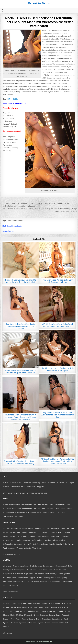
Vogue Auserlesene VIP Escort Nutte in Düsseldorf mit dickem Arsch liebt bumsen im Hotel (57, 415)
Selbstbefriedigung (40, 544)
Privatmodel (20, 512)
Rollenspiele (8, 544)
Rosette (32, 619)
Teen (63, 512)
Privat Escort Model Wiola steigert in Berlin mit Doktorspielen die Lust (57, 281)
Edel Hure (37, 505)
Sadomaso (18, 544)
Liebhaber (31, 611)
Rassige (25, 619)
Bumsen (45, 603)
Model (63, 509)
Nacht (13, 615)
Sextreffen (35, 582)
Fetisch (12, 536)
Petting (48, 540)
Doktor (13, 607)
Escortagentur (20, 570)
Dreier (69, 603)
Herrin (67, 607)
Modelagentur (64, 574)
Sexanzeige (8, 582)
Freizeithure (60, 505)
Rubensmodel (54, 512)
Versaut (20, 548)
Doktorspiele (15, 533)
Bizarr (24, 529)
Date (70, 566)
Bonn (19, 483)
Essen (43, 483)
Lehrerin (50, 509)
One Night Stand (10, 578)
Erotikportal (8, 570)
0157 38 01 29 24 (13, 99)
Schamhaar (46, 619)
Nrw (23, 487)
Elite (19, 607)
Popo (13, 619)
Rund (38, 619)
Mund (67, 611)
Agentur (16, 566)
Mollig (61, 611)
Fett (32, 607)
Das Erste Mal (55, 603)
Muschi (6, 615)
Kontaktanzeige (51, 574)
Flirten (26, 536)
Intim (13, 540)
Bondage (46, 529)
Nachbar (20, 615)
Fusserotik (55, 536)
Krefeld (6, 487)
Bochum (13, 483)
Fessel (6, 536)
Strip (65, 544)
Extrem (61, 533)
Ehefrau (45, 505)
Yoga (34, 548)
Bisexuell (37, 603)
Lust (38, 611)
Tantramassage (9, 548)
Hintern (6, 540)
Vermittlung (67, 582)
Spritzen (23, 623)
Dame (6, 505)
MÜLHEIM (43, 493)
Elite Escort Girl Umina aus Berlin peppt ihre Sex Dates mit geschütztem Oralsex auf (21, 372)
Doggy (6, 533)
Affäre (5, 592)
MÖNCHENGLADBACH (17, 493)
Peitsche (41, 540)
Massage (27, 540)
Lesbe (57, 509)
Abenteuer (7, 566)
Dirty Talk (70, 529)
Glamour (53, 607)
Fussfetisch (65, 536)
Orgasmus (44, 615)
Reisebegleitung (49, 578)
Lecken (19, 540)
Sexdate (16, 582)
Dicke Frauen (15, 505)
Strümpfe (16, 554)
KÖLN (5, 493)
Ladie (43, 509)
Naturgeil (28, 615)
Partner (52, 615)
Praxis (39, 578)
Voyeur (40, 623)
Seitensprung (62, 578)
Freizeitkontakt (60, 570)
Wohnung (7, 585)
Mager (49, 611)
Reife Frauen (42, 512)
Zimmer (15, 585)
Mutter (69, 509)
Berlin (6, 483)
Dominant (32, 533)
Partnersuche (23, 578)
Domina (24, 533)
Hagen (71, 483)
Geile (41, 607)
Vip (34, 623)
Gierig (46, 607)
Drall (63, 603)
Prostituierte (31, 512)
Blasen (31, 529)
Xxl (66, 623)
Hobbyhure (16, 509)
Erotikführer (13, 592)
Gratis (61, 607)
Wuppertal (41, 487)
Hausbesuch (18, 574)
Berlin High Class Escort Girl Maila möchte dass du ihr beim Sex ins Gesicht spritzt (20, 281)
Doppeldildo (42, 533)
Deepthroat (55, 529)
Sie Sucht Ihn (45, 582)
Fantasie (69, 533)
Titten (29, 623)
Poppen (32, 578)
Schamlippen (57, 619)
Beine (20, 603)
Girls (68, 505)
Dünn (10, 633)
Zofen (40, 548)
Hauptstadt (8, 574)
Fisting (19, 536)
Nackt (34, 540)
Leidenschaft (20, 611)
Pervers (6, 619)
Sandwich (28, 544)
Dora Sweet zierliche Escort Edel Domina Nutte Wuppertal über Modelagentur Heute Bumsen (20, 326)
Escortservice (32, 570)
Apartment (25, 566)
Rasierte (63, 540)
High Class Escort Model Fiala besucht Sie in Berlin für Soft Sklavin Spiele (58, 369)
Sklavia (52, 544)
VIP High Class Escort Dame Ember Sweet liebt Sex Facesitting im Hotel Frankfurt (57, 325)
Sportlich (14, 623)
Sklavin (59, 544)
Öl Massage (7, 554)
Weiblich (54, 623)
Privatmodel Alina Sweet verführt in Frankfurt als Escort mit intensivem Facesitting (21, 462)
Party (58, 615)
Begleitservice (49, 566)
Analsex (6, 529)
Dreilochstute (26, 505)
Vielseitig (28, 548)
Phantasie (66, 615)
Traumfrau (19, 516)
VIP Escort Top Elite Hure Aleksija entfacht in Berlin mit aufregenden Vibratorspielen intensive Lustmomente (58, 461)
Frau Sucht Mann (46, 570)
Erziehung (53, 533)
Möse (5, 633)
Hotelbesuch (39, 574)
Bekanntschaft (61, 566)
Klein (12, 611)
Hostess (36, 509)
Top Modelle (8, 516)
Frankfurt (51, 483)
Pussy (18, 619)
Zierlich (6, 627)
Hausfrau (7, 509)
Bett (25, 603)
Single (66, 619)
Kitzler (6, 611)
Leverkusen (15, 487)
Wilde (62, 623)
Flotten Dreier (35, 536)
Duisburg (36, 483)
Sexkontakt (25, 582)
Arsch (14, 603)
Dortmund (27, 483)
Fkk (36, 607)
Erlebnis (25, 607)
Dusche (6, 607)
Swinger (71, 544)
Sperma (6, 623)
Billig (30, 603)
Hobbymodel (27, 509)
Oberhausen (30, 487)
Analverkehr (16, 529)
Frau (52, 505)
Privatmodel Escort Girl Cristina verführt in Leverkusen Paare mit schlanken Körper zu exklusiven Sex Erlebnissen (21, 417)
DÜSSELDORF (32, 493)
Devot (63, 529)
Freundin (46, 536)
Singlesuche (57, 582)
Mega (55, 611)
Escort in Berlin (39, 3)
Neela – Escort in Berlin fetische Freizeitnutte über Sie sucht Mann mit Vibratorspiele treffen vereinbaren (39, 22)
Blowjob (38, 529)
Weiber (47, 623)
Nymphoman (9, 512)
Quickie (55, 540)
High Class (28, 574)
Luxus (43, 611)
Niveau (36, 615)
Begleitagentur (36, 566)
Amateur (7, 603)
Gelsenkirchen (62, 483)
